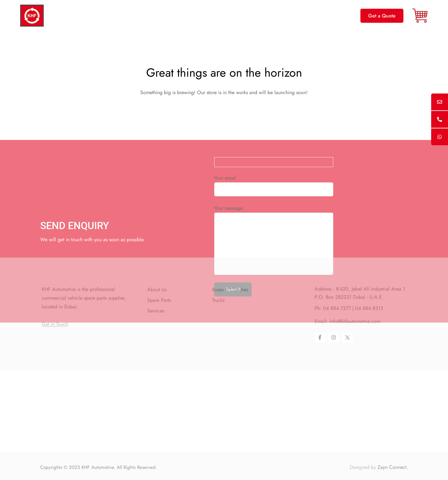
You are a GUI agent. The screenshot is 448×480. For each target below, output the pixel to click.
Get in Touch (55, 293)
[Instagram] (334, 306)
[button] (382, 16)
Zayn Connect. (393, 475)
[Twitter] (347, 307)
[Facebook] (320, 306)
